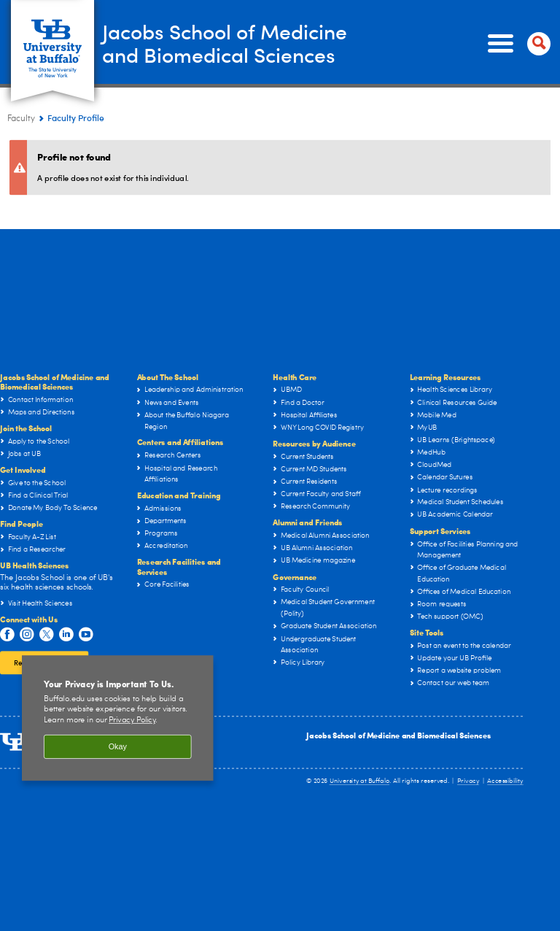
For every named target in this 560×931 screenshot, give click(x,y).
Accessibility (505, 781)
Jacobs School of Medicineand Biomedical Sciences (236, 43)
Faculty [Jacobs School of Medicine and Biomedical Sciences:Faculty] (21, 119)
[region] (118, 718)
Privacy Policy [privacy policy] (132, 721)
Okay (118, 746)
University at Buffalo (360, 781)
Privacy (468, 781)
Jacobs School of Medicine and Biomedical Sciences (398, 735)
